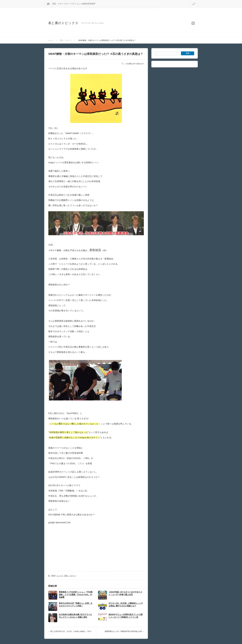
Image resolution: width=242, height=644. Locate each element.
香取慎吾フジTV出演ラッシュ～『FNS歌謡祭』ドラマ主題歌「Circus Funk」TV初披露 (76, 595)
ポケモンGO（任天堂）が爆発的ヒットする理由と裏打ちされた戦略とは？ (126, 605)
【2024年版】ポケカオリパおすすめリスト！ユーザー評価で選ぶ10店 (125, 593)
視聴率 (93, 4)
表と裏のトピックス (63, 23)
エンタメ (60, 576)
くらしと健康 (80, 4)
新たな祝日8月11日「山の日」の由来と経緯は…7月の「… (71, 633)
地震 (88, 4)
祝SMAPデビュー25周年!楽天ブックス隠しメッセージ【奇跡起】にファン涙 (125, 616)
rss (193, 23)
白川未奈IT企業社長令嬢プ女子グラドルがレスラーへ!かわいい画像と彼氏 (75, 616)
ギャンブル (70, 4)
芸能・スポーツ (59, 4)
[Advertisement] (74, 545)
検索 (198, 1)
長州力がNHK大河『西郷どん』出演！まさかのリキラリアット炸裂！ (76, 605)
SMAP (53, 576)
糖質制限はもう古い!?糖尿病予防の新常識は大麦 (123, 631)
